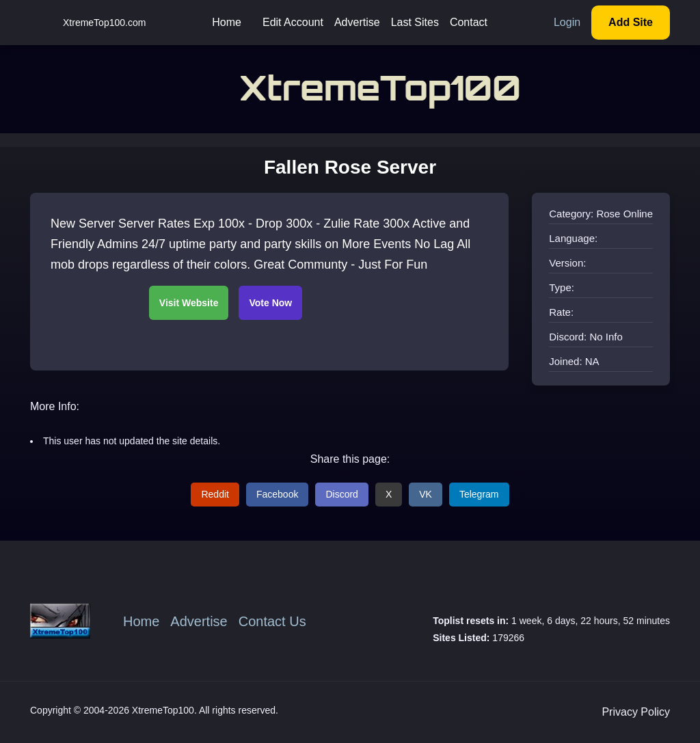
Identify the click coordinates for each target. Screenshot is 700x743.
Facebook (277, 494)
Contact (469, 22)
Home (227, 22)
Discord (341, 494)
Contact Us (272, 621)
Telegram (479, 494)
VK (426, 494)
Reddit (215, 494)
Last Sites (415, 22)
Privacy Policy (636, 712)
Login (567, 22)
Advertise (357, 22)
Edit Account (293, 22)
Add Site (631, 22)
